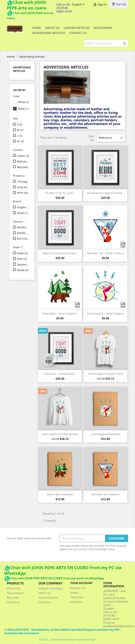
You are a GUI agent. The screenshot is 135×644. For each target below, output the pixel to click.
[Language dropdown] (79, 5)
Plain (22, 259)
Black (23, 109)
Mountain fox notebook (105, 494)
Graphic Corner (23, 207)
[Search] (106, 43)
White (24, 102)
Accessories (103, 28)
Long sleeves (23, 187)
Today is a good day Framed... (60, 253)
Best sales (13, 598)
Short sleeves (23, 193)
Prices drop (14, 588)
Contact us (13, 602)
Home (37, 28)
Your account (81, 583)
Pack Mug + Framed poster (60, 374)
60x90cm (23, 233)
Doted (23, 270)
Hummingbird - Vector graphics (105, 313)
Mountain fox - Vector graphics (105, 253)
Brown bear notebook (60, 494)
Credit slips (77, 597)
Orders (74, 593)
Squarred (23, 264)
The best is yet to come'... (60, 193)
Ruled (22, 253)
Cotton (23, 156)
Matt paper (23, 161)
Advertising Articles (49, 33)
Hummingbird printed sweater (60, 434)
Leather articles (77, 28)
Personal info (78, 588)
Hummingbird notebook (105, 434)
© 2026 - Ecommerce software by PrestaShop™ (68, 639)
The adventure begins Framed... (105, 193)
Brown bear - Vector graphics (60, 313)
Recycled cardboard (23, 167)
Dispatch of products (51, 588)
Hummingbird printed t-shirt (105, 374)
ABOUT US (52, 28)
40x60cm (23, 227)
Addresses (76, 602)
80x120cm (23, 239)
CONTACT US (78, 33)
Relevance (111, 138)
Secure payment (48, 598)
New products (15, 593)
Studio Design (23, 213)
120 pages (23, 181)
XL (20, 141)
